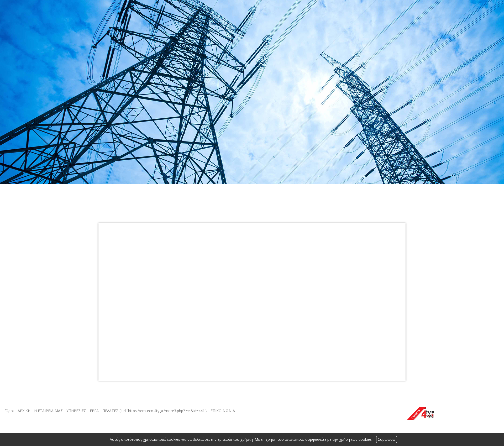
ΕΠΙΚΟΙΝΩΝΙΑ (223, 411)
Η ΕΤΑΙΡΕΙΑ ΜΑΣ (48, 411)
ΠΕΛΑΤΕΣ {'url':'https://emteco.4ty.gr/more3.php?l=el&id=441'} (155, 411)
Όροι (10, 411)
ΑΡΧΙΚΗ (24, 411)
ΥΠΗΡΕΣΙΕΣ (76, 411)
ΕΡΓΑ (94, 411)
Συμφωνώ (387, 439)
